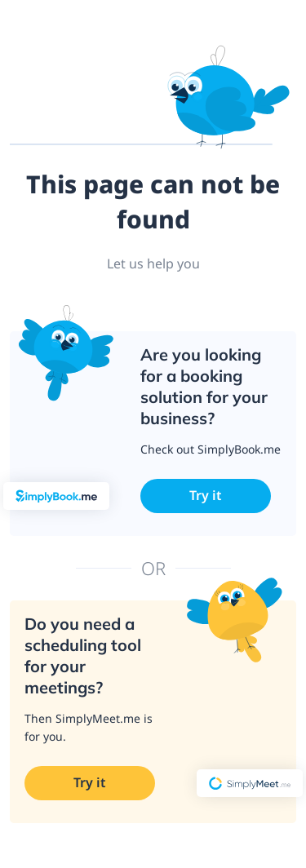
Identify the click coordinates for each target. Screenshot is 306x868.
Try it (206, 495)
